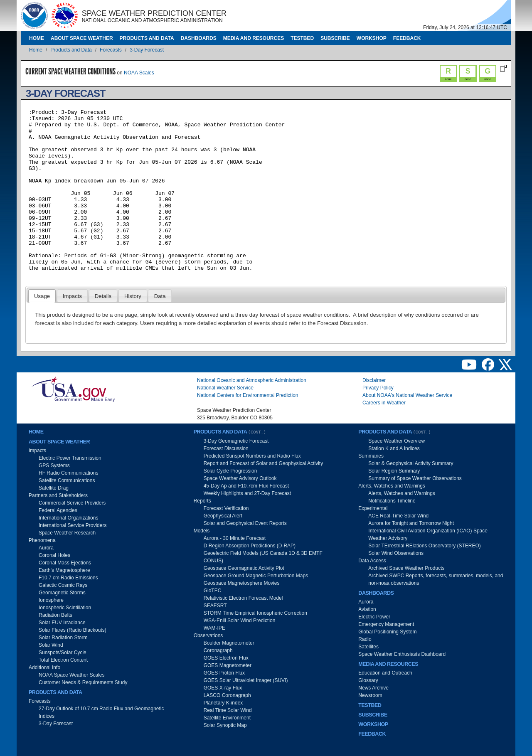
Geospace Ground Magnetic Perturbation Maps (256, 576)
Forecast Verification (226, 508)
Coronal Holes (54, 555)
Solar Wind (51, 645)
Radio (365, 639)
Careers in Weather (384, 403)
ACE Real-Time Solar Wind (398, 516)
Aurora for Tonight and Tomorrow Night (411, 523)
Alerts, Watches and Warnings (392, 486)
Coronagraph (218, 650)
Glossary (368, 680)
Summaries (371, 456)
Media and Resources (254, 38)
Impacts (72, 296)
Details (103, 296)
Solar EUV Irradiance (62, 623)
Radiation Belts (55, 615)
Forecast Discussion (226, 448)
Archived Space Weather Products (406, 568)
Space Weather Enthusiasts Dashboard (402, 654)
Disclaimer (374, 380)
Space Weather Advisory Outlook (240, 478)
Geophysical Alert (223, 516)
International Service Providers (73, 525)
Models (202, 531)
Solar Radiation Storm (63, 638)
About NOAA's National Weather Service (407, 395)
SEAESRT (215, 606)
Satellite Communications (67, 480)
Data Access (372, 561)
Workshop (372, 38)
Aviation (367, 609)
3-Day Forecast (147, 50)
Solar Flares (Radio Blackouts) (73, 630)
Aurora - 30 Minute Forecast (235, 538)
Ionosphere (51, 600)
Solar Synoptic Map (225, 725)
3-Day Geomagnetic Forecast (236, 441)
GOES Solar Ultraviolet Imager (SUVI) (246, 680)
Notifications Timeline (392, 501)
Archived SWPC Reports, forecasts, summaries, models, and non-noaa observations (436, 579)
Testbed (302, 38)
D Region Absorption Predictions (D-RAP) (250, 546)
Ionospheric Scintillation (65, 608)
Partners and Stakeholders (58, 495)
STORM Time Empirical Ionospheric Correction (255, 613)
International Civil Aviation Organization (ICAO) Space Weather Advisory (428, 534)
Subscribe (335, 38)
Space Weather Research (67, 533)
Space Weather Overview (397, 441)
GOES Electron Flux (226, 658)
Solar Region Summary (394, 471)
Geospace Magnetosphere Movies (242, 583)
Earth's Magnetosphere (64, 570)
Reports (202, 501)
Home (37, 38)
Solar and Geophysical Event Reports (245, 523)
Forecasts (111, 50)
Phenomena (42, 540)
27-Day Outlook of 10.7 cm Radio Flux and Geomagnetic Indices (101, 712)
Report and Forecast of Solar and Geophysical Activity (263, 463)
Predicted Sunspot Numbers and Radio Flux (252, 456)
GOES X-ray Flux (223, 688)
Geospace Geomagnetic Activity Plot (244, 568)
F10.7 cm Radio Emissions (68, 578)
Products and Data (147, 38)
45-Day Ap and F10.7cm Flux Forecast (246, 486)
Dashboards (199, 38)
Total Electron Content (63, 660)
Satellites (368, 647)
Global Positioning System (387, 632)
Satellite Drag (54, 488)
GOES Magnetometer (228, 665)
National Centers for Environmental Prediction (248, 395)
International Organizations (68, 518)
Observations (208, 635)
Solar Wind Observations (396, 553)
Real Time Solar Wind (228, 710)
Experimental (373, 508)
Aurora (46, 548)
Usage (42, 296)
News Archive (373, 688)
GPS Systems (54, 465)
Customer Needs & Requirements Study (83, 682)
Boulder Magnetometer (229, 643)
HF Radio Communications (68, 473)
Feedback (407, 38)
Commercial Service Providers (72, 503)
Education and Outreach (385, 673)
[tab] (42, 296)
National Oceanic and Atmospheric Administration (252, 380)
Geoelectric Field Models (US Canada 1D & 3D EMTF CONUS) (263, 557)
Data (160, 296)
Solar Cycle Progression (230, 471)
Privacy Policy (378, 388)
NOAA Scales (139, 73)
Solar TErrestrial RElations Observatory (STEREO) (425, 546)
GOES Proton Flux (224, 673)
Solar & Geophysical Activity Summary (411, 463)
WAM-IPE (214, 628)
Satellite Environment (227, 718)
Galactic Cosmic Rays (63, 585)
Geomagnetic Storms (62, 593)
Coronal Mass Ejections (65, 563)
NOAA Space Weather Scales (72, 675)
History (133, 296)
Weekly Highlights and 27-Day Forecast (248, 493)
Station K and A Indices (394, 448)
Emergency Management (386, 624)
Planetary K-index (223, 703)
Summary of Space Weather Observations (415, 478)
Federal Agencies (58, 510)
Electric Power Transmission (70, 458)
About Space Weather (82, 38)
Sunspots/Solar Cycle (63, 653)
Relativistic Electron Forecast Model (243, 598)
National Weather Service (225, 388)
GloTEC (213, 591)
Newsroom (370, 695)
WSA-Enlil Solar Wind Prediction (240, 621)
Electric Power (374, 617)
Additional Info (44, 667)
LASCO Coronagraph (227, 695)
